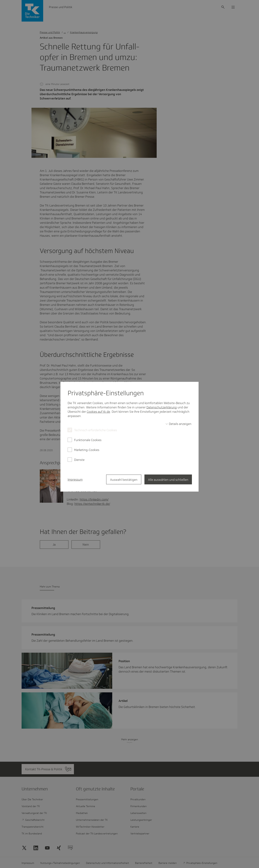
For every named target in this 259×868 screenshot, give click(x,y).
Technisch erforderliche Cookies (96, 430)
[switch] (178, 424)
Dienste (79, 460)
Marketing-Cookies (87, 450)
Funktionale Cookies (88, 440)
